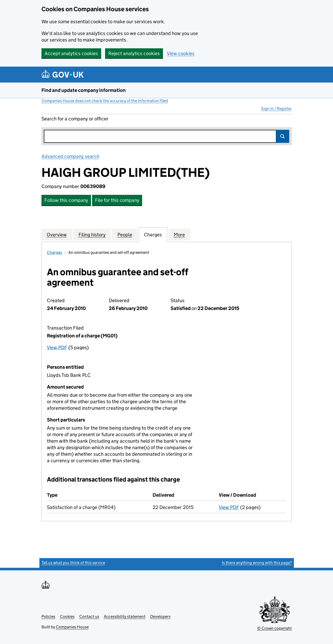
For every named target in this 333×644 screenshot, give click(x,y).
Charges (55, 252)
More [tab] (179, 235)
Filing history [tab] (92, 235)
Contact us (89, 616)
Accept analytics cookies (71, 53)
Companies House (72, 627)
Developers (160, 616)
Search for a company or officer (75, 119)
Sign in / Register (276, 109)
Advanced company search (70, 156)
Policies (48, 616)
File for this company (117, 200)
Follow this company (66, 200)
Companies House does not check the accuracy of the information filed (105, 101)
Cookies (67, 616)
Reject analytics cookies (134, 53)
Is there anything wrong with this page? (257, 563)
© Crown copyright (274, 628)
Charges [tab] (153, 235)
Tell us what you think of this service (73, 563)
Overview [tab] (57, 235)
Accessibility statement (125, 616)
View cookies (181, 53)
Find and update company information (84, 90)
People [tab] (125, 235)
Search (283, 136)
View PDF (57, 347)
